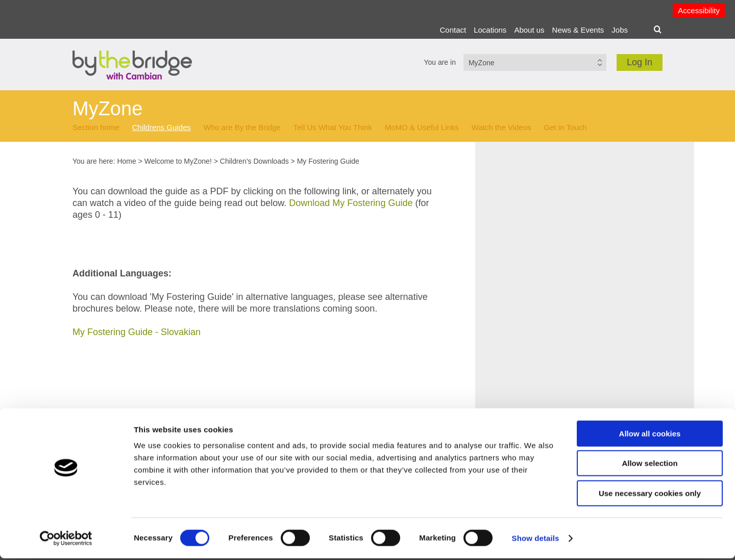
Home (126, 161)
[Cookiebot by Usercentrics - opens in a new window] (66, 540)
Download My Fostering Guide (351, 203)
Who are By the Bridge (242, 127)
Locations (490, 30)
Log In (640, 62)
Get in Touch (565, 127)
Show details (536, 540)
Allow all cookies (650, 435)
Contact (453, 30)
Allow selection (650, 465)
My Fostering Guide (328, 161)
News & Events (578, 30)
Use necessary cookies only (650, 495)
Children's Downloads (254, 161)
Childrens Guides (162, 127)
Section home (96, 127)
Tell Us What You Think (333, 127)
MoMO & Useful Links (422, 127)
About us (529, 30)
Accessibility (699, 10)
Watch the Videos (501, 127)
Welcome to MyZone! (178, 161)
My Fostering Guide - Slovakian (137, 332)
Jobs (620, 30)
